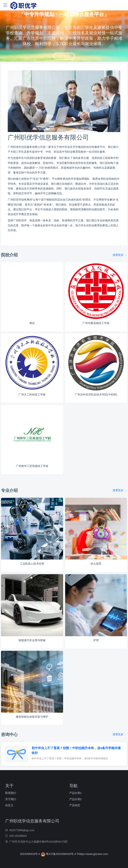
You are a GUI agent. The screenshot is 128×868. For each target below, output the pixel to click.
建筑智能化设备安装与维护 (32, 717)
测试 (32, 323)
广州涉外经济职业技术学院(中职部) (96, 395)
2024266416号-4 (30, 854)
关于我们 (11, 799)
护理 (96, 640)
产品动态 (75, 805)
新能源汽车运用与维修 (32, 640)
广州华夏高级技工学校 (96, 323)
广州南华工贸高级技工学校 (32, 466)
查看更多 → (120, 255)
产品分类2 (75, 799)
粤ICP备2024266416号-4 (59, 854)
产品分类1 (75, 793)
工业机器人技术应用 (32, 564)
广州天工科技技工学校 (32, 395)
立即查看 (64, 56)
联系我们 (11, 793)
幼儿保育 (96, 564)
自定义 (9, 805)
